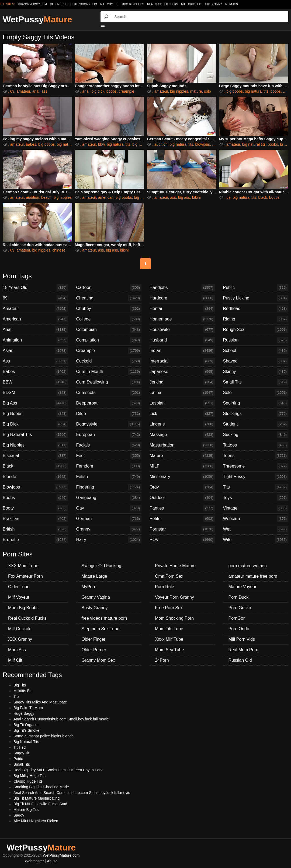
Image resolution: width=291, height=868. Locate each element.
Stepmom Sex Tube (101, 629)
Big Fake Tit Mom (28, 708)
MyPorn (89, 587)
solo (207, 91)
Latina (182, 393)
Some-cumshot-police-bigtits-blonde (44, 736)
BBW (35, 382)
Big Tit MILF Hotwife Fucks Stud (40, 804)
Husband (182, 340)
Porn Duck (239, 597)
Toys (256, 498)
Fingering (109, 487)
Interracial (182, 361)
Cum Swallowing (109, 382)
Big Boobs (35, 414)
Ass (35, 361)
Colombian (109, 330)
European (109, 435)
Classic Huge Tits (28, 781)
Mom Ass (232, 4)
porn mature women (248, 566)
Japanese (182, 372)
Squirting (256, 403)
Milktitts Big (23, 691)
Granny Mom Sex (98, 660)
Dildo (109, 414)
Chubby (109, 309)
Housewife (182, 330)
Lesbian (182, 403)
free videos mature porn (104, 618)
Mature (182, 456)
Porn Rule (164, 587)
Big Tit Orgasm (26, 725)
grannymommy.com (32, 4)
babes (31, 144)
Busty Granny (95, 608)
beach (46, 197)
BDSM (35, 393)
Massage (182, 435)
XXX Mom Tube (23, 566)
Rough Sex (256, 330)
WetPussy (37, 19)
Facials (109, 445)
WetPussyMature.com (61, 855)
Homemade (182, 319)
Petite (182, 519)
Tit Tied (20, 747)
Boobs (35, 498)
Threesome (256, 466)
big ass (184, 197)
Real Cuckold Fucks (162, 4)
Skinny (256, 372)
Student (256, 424)
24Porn (162, 660)
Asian (35, 351)
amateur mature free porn (253, 576)
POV (182, 540)
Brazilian (35, 519)
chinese (59, 250)
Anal (35, 330)
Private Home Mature (175, 566)
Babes (35, 372)
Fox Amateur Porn (25, 576)
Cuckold (109, 361)
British (35, 529)
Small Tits (256, 382)
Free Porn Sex (169, 608)
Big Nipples (35, 445)
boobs (112, 91)
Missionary (182, 477)
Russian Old (240, 660)
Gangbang (109, 498)
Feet (109, 456)
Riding (256, 319)
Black (35, 466)
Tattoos (256, 445)
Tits (256, 487)
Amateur (35, 309)
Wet (256, 529)
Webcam (256, 519)
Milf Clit (15, 660)
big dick (98, 91)
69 (12, 91)
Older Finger (94, 639)
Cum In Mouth (109, 372)
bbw (101, 144)
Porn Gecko (240, 608)
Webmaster (34, 861)
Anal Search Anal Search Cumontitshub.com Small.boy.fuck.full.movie (72, 793)
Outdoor (182, 498)
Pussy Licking (256, 298)
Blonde (35, 477)
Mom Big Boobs (133, 4)
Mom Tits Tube (169, 629)
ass (44, 91)
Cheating (109, 298)
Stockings (256, 414)
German (109, 519)
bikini (196, 197)
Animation (35, 340)
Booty (35, 508)
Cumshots (109, 393)
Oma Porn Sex (169, 576)
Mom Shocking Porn (174, 618)
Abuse (52, 861)
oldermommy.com (84, 4)
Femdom (109, 466)
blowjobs (203, 144)
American (35, 319)
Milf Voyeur (109, 4)
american (106, 197)
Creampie (109, 351)
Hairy (109, 540)
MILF (182, 466)
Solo (256, 393)
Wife (256, 540)
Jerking (182, 382)
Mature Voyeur (242, 587)
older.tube (58, 4)
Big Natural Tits (35, 435)
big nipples (179, 91)
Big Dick (35, 424)
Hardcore (182, 298)
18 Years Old (35, 288)
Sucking (256, 435)
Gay (109, 508)
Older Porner (94, 650)
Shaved (256, 361)
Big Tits (20, 685)
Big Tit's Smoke (26, 730)
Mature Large (94, 576)
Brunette (35, 540)
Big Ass (35, 403)
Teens (256, 456)
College (109, 319)
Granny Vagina (96, 597)
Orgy (182, 487)
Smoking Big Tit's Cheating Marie (41, 787)
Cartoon (109, 288)
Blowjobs (35, 487)
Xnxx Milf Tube (169, 639)
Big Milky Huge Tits (30, 776)
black (263, 197)
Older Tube (19, 587)
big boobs (235, 91)
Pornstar (182, 529)
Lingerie (182, 424)
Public (256, 288)
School (256, 351)
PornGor (237, 618)
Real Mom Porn (243, 650)
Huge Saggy (24, 713)
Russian (256, 340)
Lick (182, 414)
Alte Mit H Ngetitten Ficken (36, 821)
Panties (182, 508)
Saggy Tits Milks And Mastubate (40, 702)
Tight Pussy (256, 477)
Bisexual (35, 456)
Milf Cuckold (191, 4)
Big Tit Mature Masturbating (37, 798)
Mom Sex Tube (169, 650)
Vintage (256, 508)
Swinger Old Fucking (102, 566)
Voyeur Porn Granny (174, 597)
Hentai (182, 309)
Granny (109, 529)
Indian (182, 351)
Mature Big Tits (26, 810)
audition (161, 144)
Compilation (109, 340)
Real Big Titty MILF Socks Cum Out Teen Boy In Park (58, 770)
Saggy (19, 815)
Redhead (256, 309)
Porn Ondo (239, 629)
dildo (287, 91)
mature (196, 91)
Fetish (109, 477)
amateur (23, 91)
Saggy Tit (21, 753)
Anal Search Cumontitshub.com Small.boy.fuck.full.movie (61, 719)
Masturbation (182, 445)
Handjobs (182, 288)
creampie (127, 91)
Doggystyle (109, 424)
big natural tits (257, 91)
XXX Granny (213, 4)
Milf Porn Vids (242, 639)
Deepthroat (109, 403)
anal (36, 91)
